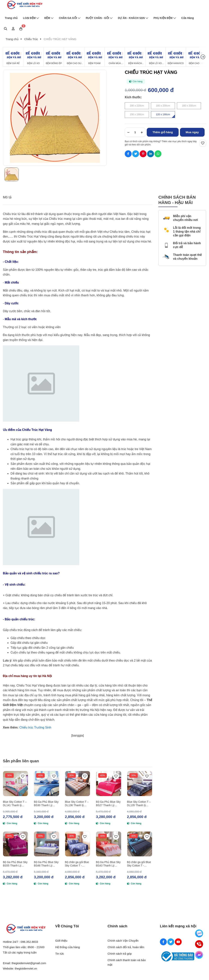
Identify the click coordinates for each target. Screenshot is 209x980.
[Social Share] (128, 154)
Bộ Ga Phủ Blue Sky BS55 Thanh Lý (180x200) (15, 864)
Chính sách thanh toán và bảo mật (127, 962)
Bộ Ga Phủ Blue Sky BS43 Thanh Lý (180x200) (108, 864)
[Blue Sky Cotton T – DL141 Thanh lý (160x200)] (15, 783)
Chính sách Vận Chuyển (123, 941)
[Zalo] (199, 934)
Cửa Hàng (188, 18)
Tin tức (60, 954)
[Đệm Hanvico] (176, 57)
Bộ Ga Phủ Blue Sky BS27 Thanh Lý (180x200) (108, 804)
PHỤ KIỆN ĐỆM (165, 18)
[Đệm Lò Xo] (33, 57)
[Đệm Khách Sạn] (135, 57)
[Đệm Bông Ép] (54, 57)
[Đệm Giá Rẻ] (13, 57)
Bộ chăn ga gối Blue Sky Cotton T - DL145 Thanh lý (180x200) (77, 864)
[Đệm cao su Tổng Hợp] (196, 57)
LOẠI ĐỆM (31, 18)
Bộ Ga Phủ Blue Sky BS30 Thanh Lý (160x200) (46, 804)
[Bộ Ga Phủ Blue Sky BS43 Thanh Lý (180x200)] (109, 844)
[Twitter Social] (171, 942)
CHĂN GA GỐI (70, 18)
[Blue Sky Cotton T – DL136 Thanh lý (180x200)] (78, 783)
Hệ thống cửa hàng (68, 947)
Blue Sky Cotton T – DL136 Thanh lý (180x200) (77, 804)
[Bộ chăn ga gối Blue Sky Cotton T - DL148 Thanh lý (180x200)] (140, 844)
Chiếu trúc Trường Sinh (35, 727)
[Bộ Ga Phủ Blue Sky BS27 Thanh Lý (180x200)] (109, 783)
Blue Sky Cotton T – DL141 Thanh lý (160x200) (15, 804)
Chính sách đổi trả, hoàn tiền (126, 947)
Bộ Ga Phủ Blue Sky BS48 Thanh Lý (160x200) (46, 864)
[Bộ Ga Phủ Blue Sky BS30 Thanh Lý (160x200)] (46, 783)
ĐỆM (49, 18)
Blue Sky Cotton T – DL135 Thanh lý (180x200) (139, 804)
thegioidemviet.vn (26, 968)
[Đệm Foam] (94, 57)
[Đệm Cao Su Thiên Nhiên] (74, 57)
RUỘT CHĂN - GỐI (99, 18)
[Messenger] (199, 955)
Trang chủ (11, 18)
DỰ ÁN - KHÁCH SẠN (133, 18)
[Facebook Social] (163, 942)
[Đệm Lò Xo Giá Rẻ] (155, 57)
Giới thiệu (61, 941)
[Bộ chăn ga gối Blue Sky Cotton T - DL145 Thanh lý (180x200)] (78, 844)
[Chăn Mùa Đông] (115, 57)
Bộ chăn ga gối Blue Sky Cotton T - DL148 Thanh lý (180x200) (139, 864)
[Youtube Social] (178, 942)
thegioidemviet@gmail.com (29, 963)
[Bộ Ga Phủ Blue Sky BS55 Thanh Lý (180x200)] (15, 844)
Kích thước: (133, 97)
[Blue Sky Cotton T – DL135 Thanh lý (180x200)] (140, 783)
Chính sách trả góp (120, 954)
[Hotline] (199, 944)
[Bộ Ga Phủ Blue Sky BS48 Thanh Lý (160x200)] (46, 844)
